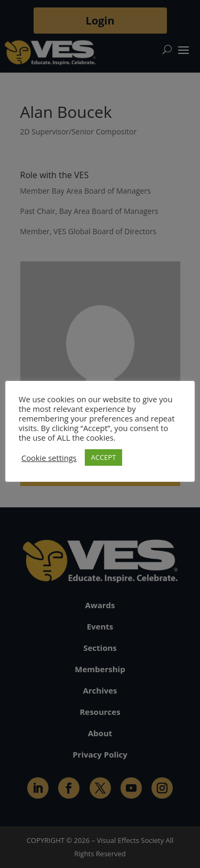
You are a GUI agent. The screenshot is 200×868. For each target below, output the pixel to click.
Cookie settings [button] (49, 458)
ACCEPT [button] (104, 457)
